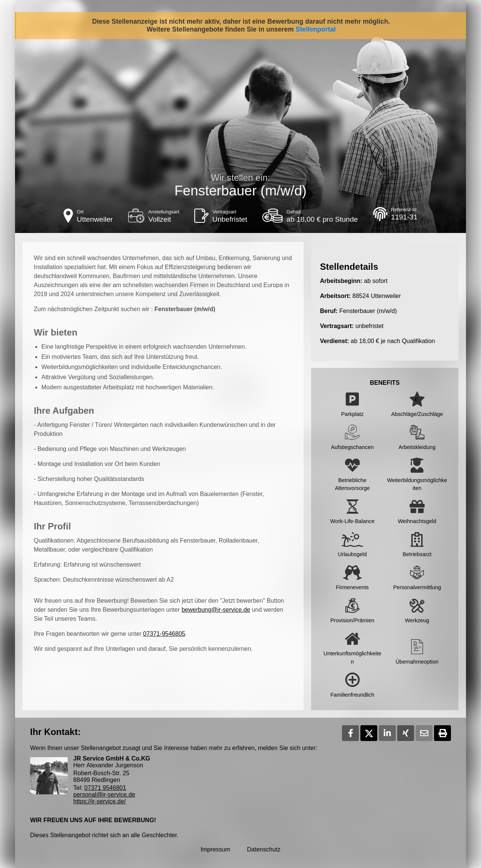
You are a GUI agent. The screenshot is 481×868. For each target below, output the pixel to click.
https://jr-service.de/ (100, 801)
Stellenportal (316, 29)
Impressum (216, 849)
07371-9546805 (164, 634)
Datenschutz (264, 849)
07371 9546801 (105, 788)
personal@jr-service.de (104, 795)
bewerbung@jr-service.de (216, 610)
